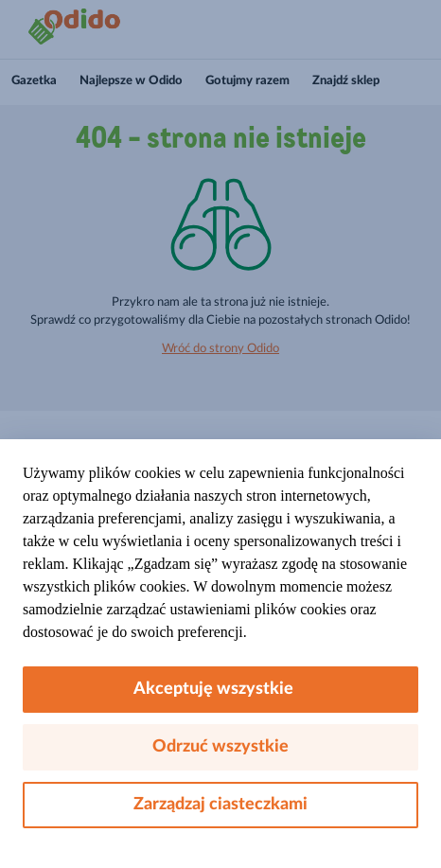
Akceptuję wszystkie (221, 689)
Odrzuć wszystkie (220, 747)
